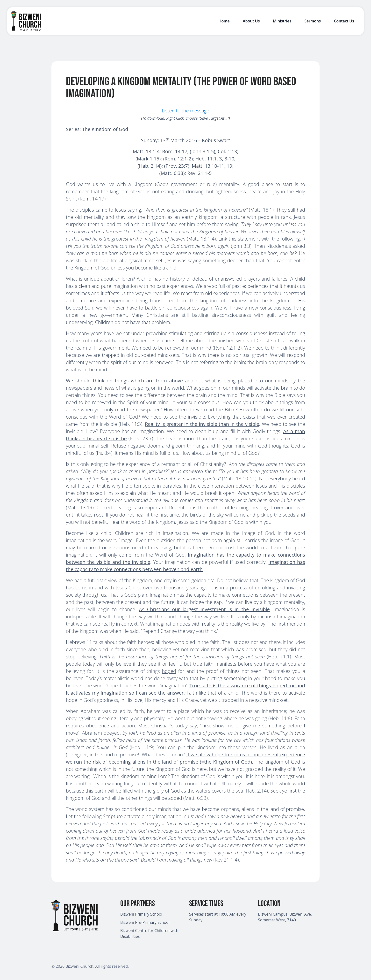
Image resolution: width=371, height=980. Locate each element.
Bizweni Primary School (141, 914)
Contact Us (344, 21)
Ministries (282, 21)
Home (224, 21)
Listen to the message (185, 111)
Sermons (313, 21)
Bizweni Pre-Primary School (145, 922)
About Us (251, 21)
